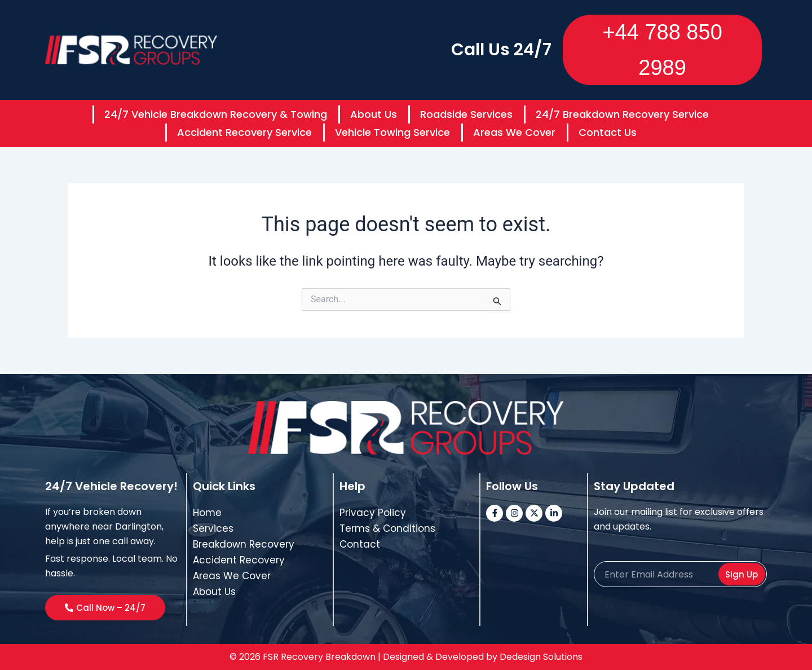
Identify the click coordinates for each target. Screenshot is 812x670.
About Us (374, 114)
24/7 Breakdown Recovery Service (622, 114)
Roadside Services (466, 114)
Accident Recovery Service (244, 132)
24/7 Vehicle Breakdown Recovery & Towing (216, 114)
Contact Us (608, 132)
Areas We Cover (514, 132)
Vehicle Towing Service (392, 132)
